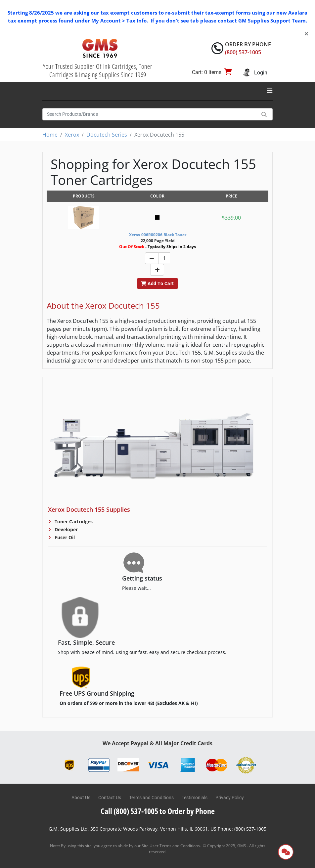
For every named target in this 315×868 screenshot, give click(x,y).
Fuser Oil (64, 537)
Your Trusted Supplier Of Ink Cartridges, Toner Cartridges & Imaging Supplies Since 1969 (98, 70)
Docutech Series (107, 135)
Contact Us (110, 798)
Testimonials (195, 798)
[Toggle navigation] (270, 90)
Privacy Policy (230, 798)
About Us (81, 798)
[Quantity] (164, 258)
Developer (66, 529)
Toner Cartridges (73, 521)
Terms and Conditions (151, 798)
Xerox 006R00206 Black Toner (158, 235)
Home (50, 135)
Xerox (72, 135)
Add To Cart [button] (157, 283)
